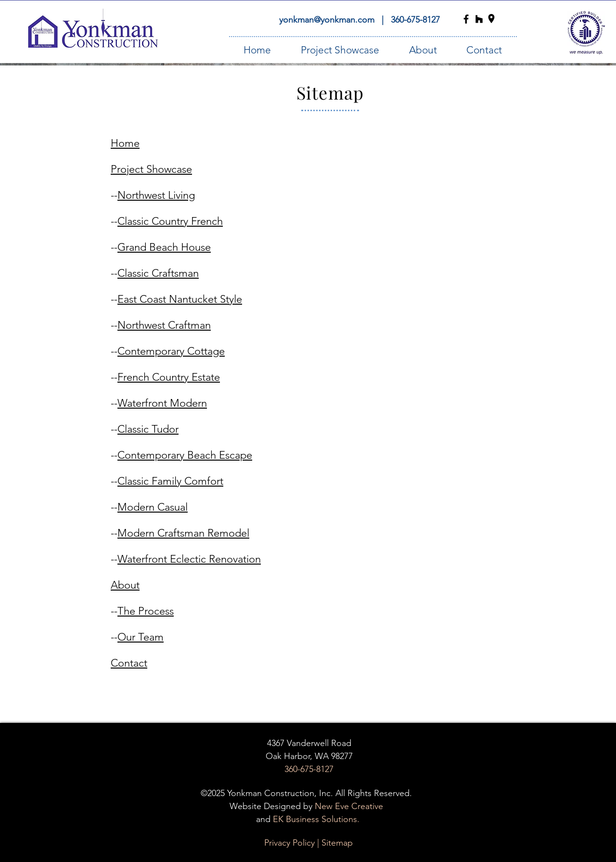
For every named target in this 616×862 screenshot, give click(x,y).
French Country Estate (169, 377)
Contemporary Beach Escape (185, 455)
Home (125, 143)
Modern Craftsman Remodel (183, 533)
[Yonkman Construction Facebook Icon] (466, 19)
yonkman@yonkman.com (328, 20)
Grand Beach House (164, 247)
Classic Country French (170, 221)
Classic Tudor (148, 429)
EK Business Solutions (315, 819)
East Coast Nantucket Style (180, 299)
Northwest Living (156, 195)
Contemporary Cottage (171, 351)
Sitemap (337, 843)
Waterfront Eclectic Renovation (189, 559)
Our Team (141, 637)
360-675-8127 (415, 20)
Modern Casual (153, 507)
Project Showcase (151, 169)
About (125, 585)
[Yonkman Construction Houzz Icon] (479, 19)
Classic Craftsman (158, 273)
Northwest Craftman (164, 325)
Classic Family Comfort (170, 481)
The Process (146, 611)
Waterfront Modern (162, 403)
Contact (129, 663)
